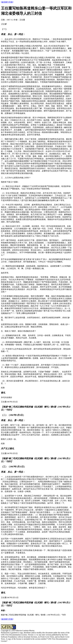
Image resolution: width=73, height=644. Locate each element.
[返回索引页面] (7, 2)
